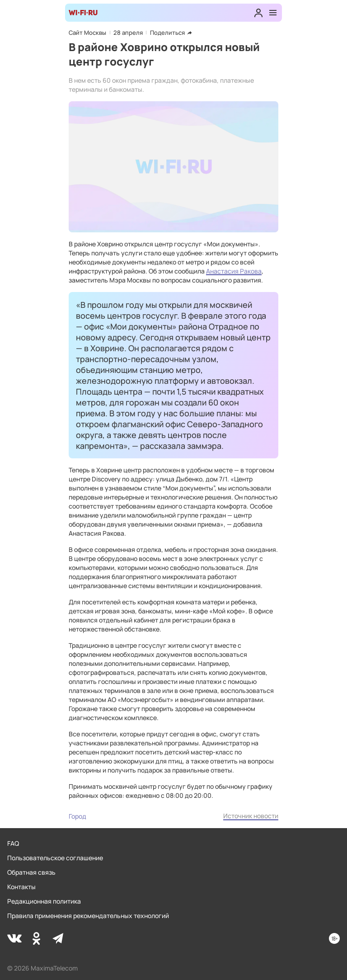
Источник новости (251, 816)
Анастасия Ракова (234, 271)
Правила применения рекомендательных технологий (88, 916)
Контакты (21, 887)
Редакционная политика (44, 901)
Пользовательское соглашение (55, 858)
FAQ (13, 843)
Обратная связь (31, 872)
